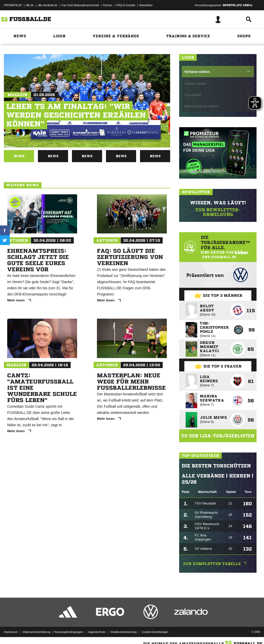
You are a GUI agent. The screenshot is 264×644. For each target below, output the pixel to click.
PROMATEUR (13, 5)
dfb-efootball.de (48, 5)
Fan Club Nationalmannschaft (80, 5)
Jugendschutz (96, 632)
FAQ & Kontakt (126, 5)
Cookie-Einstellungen (155, 632)
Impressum (11, 632)
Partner (108, 5)
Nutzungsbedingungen (69, 632)
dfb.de (30, 5)
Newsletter (146, 5)
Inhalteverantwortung (123, 632)
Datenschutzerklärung (36, 632)
